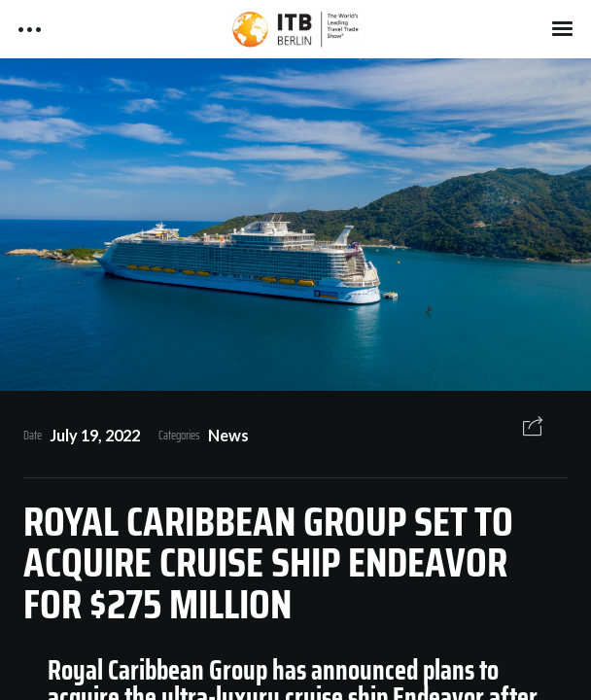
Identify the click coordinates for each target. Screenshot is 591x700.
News (228, 435)
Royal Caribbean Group (157, 670)
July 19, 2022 (95, 435)
